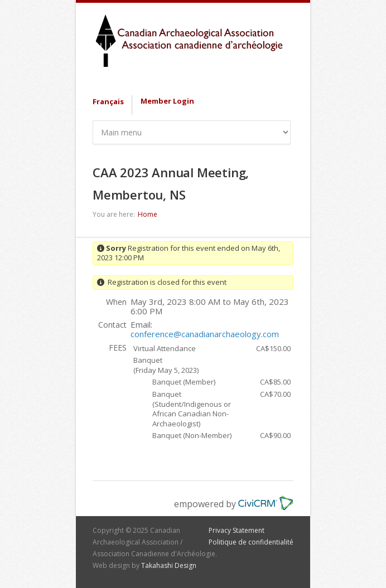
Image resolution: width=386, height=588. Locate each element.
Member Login (167, 101)
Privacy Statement (237, 530)
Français (108, 101)
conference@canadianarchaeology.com (205, 334)
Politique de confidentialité (251, 542)
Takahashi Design (169, 565)
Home (148, 214)
